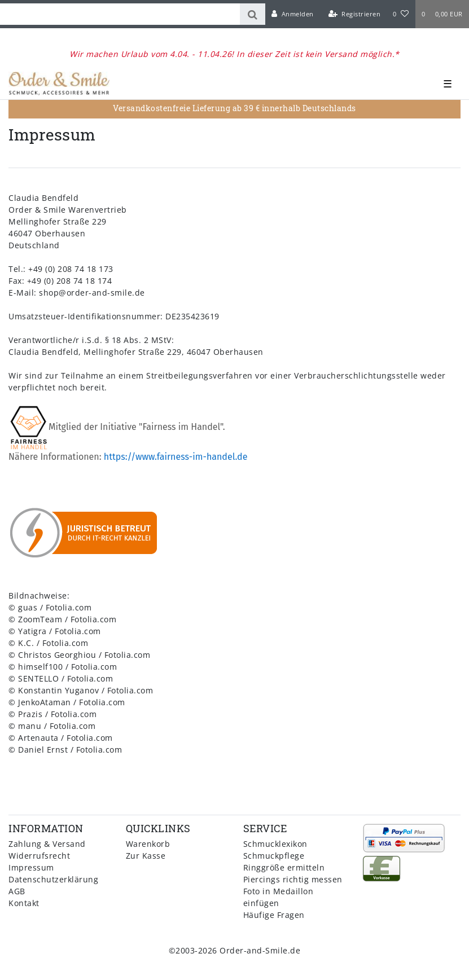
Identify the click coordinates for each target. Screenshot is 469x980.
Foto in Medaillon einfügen (279, 897)
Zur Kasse (146, 856)
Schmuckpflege (274, 856)
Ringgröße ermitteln (284, 867)
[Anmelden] (293, 14)
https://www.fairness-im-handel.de (176, 457)
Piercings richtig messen (293, 879)
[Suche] (253, 14)
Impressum (31, 867)
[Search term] (120, 14)
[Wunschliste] (401, 14)
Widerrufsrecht (39, 856)
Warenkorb (148, 844)
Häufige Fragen (274, 915)
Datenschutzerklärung (53, 879)
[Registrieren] (354, 14)
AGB (17, 891)
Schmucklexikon (275, 844)
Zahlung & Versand (47, 844)
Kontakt (24, 903)
